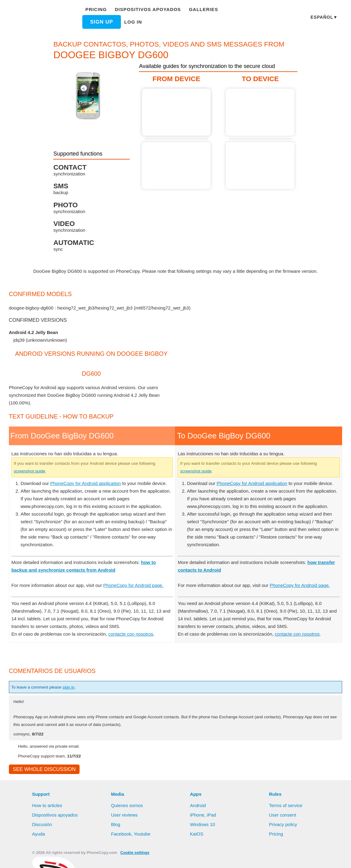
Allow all (154, 857)
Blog (116, 833)
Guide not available (176, 165)
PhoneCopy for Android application (89, 483)
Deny (183, 857)
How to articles (48, 814)
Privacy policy (284, 833)
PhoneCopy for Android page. (140, 593)
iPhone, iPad (203, 823)
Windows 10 (203, 833)
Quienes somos (127, 814)
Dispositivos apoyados (147, 13)
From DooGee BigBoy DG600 (176, 112)
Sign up (235, 13)
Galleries (198, 13)
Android (199, 814)
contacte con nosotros (133, 641)
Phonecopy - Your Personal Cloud (42, 18)
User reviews (125, 823)
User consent (283, 823)
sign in (75, 695)
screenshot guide (51, 471)
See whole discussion (42, 777)
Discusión (42, 833)
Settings (209, 857)
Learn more (317, 847)
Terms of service (286, 814)
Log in (96, 26)
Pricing (98, 13)
